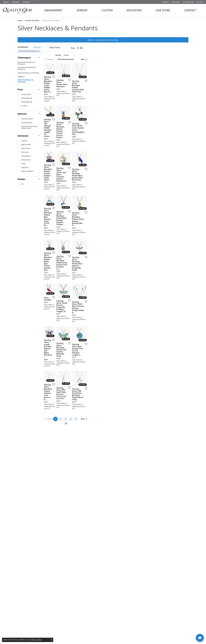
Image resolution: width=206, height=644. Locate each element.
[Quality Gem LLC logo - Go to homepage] (18, 10)
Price (20, 90)
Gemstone (23, 136)
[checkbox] (24, 94)
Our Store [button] (163, 10)
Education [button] (134, 10)
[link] (6, 2)
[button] (165, 2)
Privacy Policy (36, 640)
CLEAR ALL (37, 47)
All (129, 563)
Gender (21, 179)
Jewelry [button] (82, 10)
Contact (190, 10)
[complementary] (187, 630)
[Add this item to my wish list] (89, 113)
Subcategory (24, 58)
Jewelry (20, 21)
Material (22, 114)
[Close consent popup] (51, 640)
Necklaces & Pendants (32, 21)
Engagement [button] (53, 10)
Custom (107, 10)
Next (184, 59)
